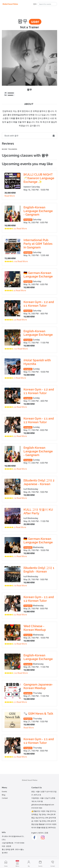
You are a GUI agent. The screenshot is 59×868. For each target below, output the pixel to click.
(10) (10, 644)
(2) (10, 527)
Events (4, 791)
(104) (11, 261)
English (34, 833)
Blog (3, 795)
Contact (5, 798)
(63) (10, 229)
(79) (10, 586)
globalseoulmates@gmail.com (43, 805)
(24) (10, 320)
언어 (35, 4)
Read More (10, 196)
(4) (10, 291)
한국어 (41, 833)
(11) (10, 556)
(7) (10, 378)
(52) (10, 436)
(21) (10, 702)
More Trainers (9, 149)
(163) (11, 349)
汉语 (46, 833)
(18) (10, 498)
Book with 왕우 (29, 136)
